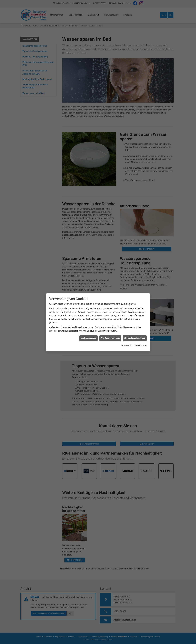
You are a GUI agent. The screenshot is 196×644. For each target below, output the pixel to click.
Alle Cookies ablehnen (110, 336)
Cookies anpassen (89, 336)
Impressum (127, 343)
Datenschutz (141, 343)
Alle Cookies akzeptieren (135, 336)
